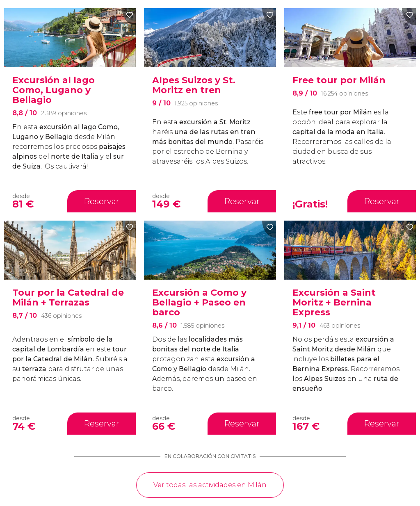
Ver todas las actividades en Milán (210, 485)
